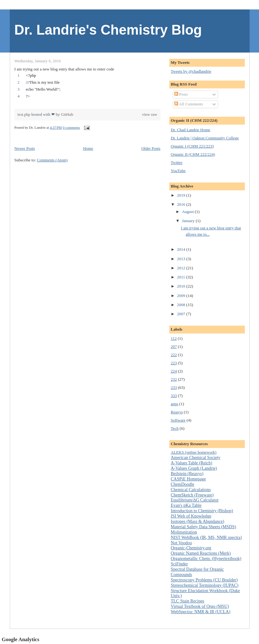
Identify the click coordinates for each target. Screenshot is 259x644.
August (188, 212)
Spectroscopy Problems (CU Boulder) (204, 580)
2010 (182, 286)
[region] (87, 87)
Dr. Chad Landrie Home (191, 130)
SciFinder (179, 564)
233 (174, 387)
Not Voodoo (182, 543)
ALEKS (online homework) (194, 452)
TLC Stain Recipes (188, 601)
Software (178, 420)
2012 (182, 268)
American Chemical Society (196, 458)
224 (174, 371)
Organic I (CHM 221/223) (192, 146)
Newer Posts (25, 148)
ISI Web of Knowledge (191, 516)
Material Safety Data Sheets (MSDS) (204, 527)
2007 (182, 314)
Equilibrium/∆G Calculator (195, 500)
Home (88, 148)
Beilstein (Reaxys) (187, 474)
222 (174, 355)
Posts (181, 94)
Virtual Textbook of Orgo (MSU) (200, 606)
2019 (182, 195)
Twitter (177, 162)
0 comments (71, 127)
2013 (182, 259)
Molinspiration (184, 532)
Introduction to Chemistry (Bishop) (202, 511)
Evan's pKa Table (186, 505)
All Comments (189, 104)
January (189, 221)
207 (174, 347)
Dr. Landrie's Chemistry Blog (108, 30)
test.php (25, 114)
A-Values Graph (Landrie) (194, 468)
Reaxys (177, 412)
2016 (182, 204)
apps (175, 404)
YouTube (178, 171)
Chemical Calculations (191, 490)
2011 (182, 277)
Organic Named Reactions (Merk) (201, 553)
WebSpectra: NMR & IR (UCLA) (201, 612)
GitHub (67, 114)
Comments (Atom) (52, 160)
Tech (175, 428)
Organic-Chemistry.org (191, 548)
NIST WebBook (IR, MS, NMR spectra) (206, 538)
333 (174, 396)
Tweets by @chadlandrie (191, 71)
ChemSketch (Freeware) (192, 495)
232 (174, 379)
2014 (182, 249)
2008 (182, 305)
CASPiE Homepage (189, 479)
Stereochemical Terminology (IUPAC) (205, 585)
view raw (149, 114)
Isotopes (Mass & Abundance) (198, 521)
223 (174, 363)
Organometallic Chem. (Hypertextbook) (206, 559)
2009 (182, 296)
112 (174, 338)
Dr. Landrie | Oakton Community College (205, 138)
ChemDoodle (183, 484)
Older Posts (151, 148)
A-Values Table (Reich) (192, 463)
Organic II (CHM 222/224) (193, 154)
